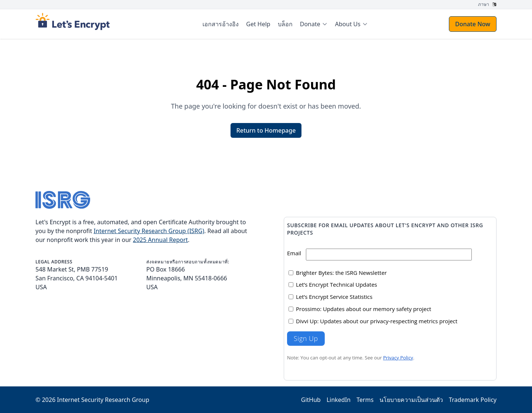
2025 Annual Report (161, 240)
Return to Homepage (266, 130)
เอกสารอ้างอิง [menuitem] (221, 24)
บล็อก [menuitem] (285, 24)
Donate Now (473, 24)
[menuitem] (314, 24)
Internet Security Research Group (103, 400)
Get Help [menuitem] (258, 24)
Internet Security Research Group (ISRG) (149, 231)
